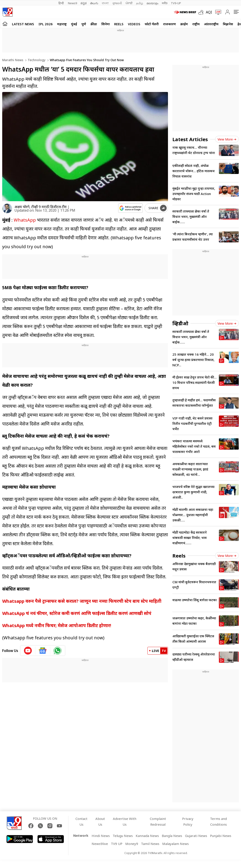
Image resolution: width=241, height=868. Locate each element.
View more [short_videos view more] (227, 556)
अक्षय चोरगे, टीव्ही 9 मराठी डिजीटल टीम (40, 207)
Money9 (132, 844)
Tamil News (150, 844)
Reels (119, 24)
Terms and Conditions (218, 821)
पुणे (84, 24)
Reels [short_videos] (179, 556)
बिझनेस (228, 24)
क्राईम (184, 24)
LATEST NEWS (23, 24)
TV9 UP (117, 844)
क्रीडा (94, 24)
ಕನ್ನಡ (84, 3)
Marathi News (13, 60)
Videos (134, 24)
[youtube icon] (28, 651)
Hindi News (101, 836)
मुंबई (74, 24)
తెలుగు (94, 3)
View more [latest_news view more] (227, 139)
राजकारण (170, 24)
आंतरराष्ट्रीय (211, 24)
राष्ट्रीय (196, 24)
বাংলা (105, 3)
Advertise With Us (125, 821)
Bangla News (172, 836)
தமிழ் (140, 3)
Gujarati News (196, 836)
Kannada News (147, 836)
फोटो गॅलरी (152, 24)
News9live (100, 844)
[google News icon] (43, 651)
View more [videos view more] (227, 323)
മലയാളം (152, 3)
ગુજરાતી (117, 3)
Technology (36, 60)
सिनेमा (106, 24)
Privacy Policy (188, 821)
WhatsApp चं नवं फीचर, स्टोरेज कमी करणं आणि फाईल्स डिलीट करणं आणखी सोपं (77, 613)
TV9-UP (176, 3)
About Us (100, 821)
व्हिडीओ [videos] (180, 323)
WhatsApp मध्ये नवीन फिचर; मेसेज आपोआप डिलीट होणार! (57, 625)
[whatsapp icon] (58, 651)
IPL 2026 (46, 24)
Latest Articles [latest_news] (190, 139)
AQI (209, 12)
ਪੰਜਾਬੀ (129, 3)
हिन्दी (61, 3)
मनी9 (165, 3)
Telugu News (123, 836)
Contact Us (81, 821)
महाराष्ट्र (62, 24)
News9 (72, 3)
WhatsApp (25, 220)
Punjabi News (221, 836)
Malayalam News (175, 844)
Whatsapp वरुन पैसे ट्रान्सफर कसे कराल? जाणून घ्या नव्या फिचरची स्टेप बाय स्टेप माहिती (82, 601)
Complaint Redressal (158, 821)
